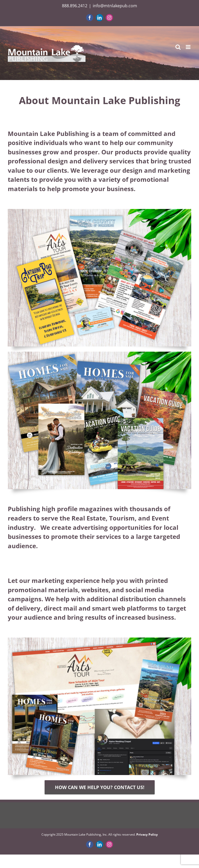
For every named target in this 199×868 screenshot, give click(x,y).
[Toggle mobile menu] (189, 47)
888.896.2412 (75, 6)
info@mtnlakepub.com (115, 6)
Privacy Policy (147, 834)
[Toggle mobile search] (178, 47)
